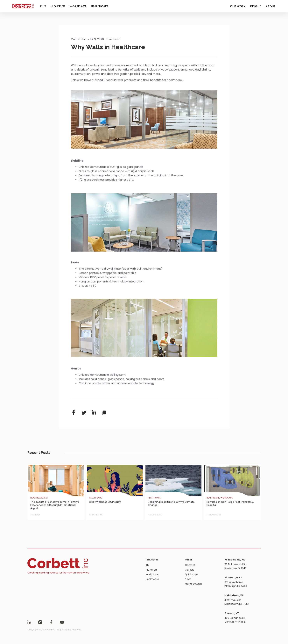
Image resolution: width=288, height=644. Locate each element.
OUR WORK (238, 6)
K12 (147, 565)
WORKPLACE (78, 6)
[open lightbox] (144, 119)
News (188, 579)
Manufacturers (194, 584)
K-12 (43, 6)
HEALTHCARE (100, 6)
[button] (271, 6)
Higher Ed (151, 570)
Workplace (152, 574)
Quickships (191, 574)
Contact (190, 565)
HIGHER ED (58, 6)
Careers (190, 570)
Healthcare (152, 579)
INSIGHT (256, 6)
